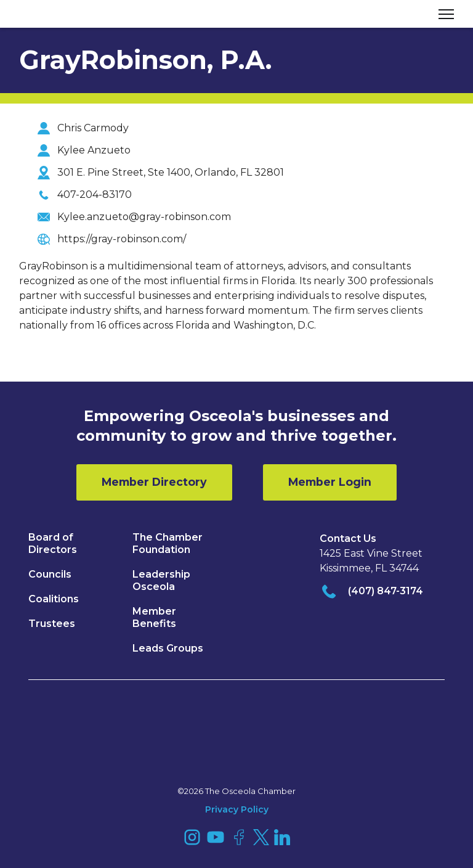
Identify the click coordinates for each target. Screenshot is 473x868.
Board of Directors (53, 543)
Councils (50, 574)
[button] (442, 14)
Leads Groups (168, 648)
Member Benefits (154, 617)
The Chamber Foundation (168, 543)
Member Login (330, 482)
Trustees (52, 624)
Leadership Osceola (161, 580)
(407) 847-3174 (386, 591)
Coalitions (54, 599)
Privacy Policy (237, 809)
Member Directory (154, 482)
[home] (65, 14)
